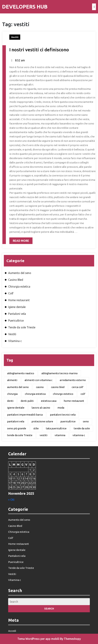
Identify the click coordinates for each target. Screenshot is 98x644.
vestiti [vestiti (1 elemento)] (44, 435)
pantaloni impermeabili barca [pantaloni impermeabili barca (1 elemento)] (25, 415)
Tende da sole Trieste (22, 327)
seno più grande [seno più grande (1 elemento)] (17, 428)
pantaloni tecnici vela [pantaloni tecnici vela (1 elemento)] (63, 415)
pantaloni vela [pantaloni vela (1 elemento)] (16, 421)
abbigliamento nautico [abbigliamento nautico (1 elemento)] (21, 373)
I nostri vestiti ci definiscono (40, 56)
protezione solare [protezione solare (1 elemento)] (42, 421)
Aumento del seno (20, 273)
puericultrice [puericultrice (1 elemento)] (68, 421)
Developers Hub (25, 7)
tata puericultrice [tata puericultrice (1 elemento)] (56, 428)
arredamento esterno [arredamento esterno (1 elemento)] (73, 380)
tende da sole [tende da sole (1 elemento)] (82, 428)
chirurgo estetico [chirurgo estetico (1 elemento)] (63, 394)
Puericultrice (16, 321)
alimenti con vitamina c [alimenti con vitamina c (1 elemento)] (38, 380)
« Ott (11, 500)
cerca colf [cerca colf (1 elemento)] (77, 387)
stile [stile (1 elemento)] (36, 428)
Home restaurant (19, 300)
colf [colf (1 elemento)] (83, 394)
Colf (11, 293)
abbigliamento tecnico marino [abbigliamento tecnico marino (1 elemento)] (60, 373)
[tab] (94, 7)
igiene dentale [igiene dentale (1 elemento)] (16, 408)
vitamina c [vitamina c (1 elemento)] (79, 435)
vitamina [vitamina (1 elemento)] (60, 435)
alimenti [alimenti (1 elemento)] (12, 380)
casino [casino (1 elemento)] (40, 387)
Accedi (12, 631)
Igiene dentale (17, 307)
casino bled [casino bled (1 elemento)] (58, 387)
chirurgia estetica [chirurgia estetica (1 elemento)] (35, 394)
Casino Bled (16, 280)
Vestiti (17, 44)
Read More (21, 232)
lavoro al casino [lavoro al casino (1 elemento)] (41, 408)
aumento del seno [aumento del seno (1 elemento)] (18, 387)
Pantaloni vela (17, 314)
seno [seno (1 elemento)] (86, 421)
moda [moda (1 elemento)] (61, 408)
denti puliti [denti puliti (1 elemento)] (27, 401)
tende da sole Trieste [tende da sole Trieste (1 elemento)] (20, 435)
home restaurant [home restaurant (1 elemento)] (74, 401)
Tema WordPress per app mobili (38, 639)
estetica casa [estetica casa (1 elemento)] (49, 401)
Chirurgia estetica (19, 287)
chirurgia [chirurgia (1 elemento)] (12, 394)
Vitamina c (15, 341)
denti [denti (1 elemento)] (10, 401)
